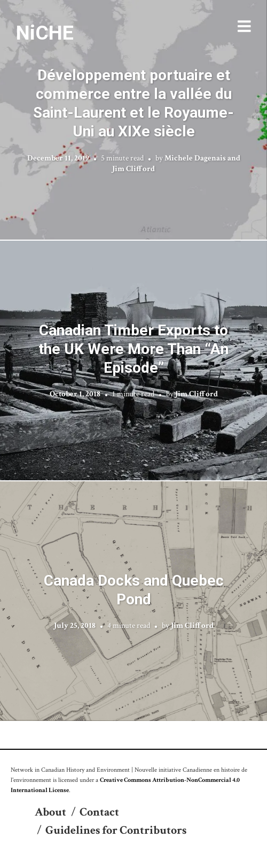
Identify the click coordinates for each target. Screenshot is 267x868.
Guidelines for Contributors (116, 830)
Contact (99, 812)
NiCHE (45, 33)
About (50, 812)
